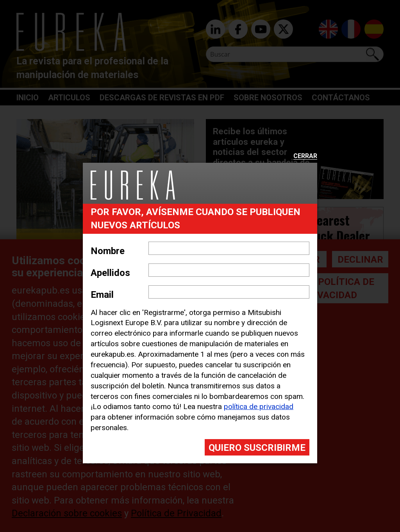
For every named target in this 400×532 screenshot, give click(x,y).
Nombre (108, 251)
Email (102, 295)
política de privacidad (259, 407)
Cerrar (305, 156)
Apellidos (110, 273)
